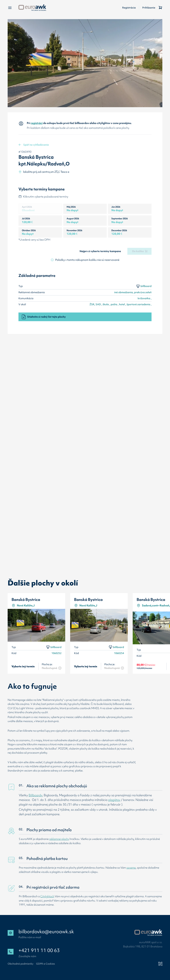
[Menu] (10, 8)
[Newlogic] (160, 964)
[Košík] (160, 8)
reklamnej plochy (59, 839)
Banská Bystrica (26, 600)
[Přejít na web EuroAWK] (148, 933)
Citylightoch (47, 896)
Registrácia (129, 8)
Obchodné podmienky (21, 964)
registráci (37, 123)
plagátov (114, 800)
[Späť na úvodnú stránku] (32, 8)
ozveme (131, 868)
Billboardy (35, 795)
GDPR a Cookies (45, 964)
